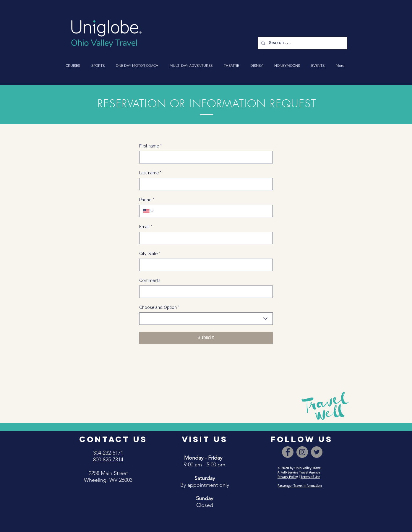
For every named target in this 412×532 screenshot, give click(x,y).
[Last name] (204, 184)
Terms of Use (310, 477)
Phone (147, 200)
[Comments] (204, 292)
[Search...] (302, 43)
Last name (150, 173)
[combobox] (206, 319)
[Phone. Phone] (212, 211)
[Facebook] (288, 452)
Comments (150, 280)
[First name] (204, 157)
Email (146, 227)
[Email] (204, 238)
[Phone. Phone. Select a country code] (149, 211)
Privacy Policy (288, 477)
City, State (150, 254)
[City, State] (204, 265)
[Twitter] (317, 452)
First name (150, 146)
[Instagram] (302, 452)
